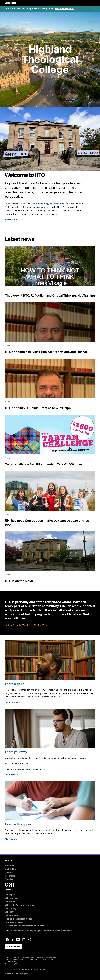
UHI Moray (10, 902)
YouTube (18, 940)
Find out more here (64, 9)
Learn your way (16, 752)
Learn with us (15, 684)
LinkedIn (24, 940)
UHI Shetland (11, 916)
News (8, 289)
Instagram (29, 940)
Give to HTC (11, 869)
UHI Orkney (11, 909)
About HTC (10, 866)
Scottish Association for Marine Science (25, 926)
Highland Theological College (50, 60)
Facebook (7, 940)
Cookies (9, 879)
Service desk (14, 946)
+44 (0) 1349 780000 (14, 974)
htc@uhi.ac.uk (27, 974)
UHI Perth (10, 912)
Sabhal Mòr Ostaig (14, 922)
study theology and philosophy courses (54, 204)
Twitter (12, 940)
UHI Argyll (10, 895)
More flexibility (12, 775)
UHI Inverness (12, 898)
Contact (9, 873)
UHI (6, 931)
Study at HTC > (12, 220)
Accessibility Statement (14, 964)
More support (12, 839)
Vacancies (10, 876)
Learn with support (19, 824)
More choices (12, 702)
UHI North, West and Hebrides (19, 905)
